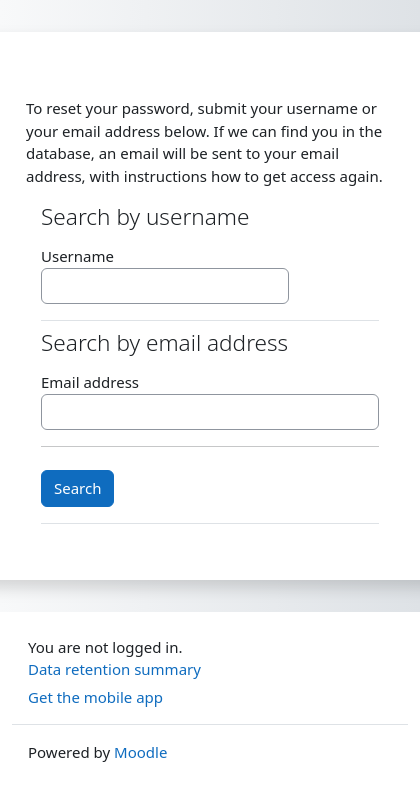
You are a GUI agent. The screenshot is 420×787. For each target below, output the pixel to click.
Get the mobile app (95, 697)
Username (77, 256)
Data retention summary (114, 669)
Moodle (140, 752)
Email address (90, 382)
